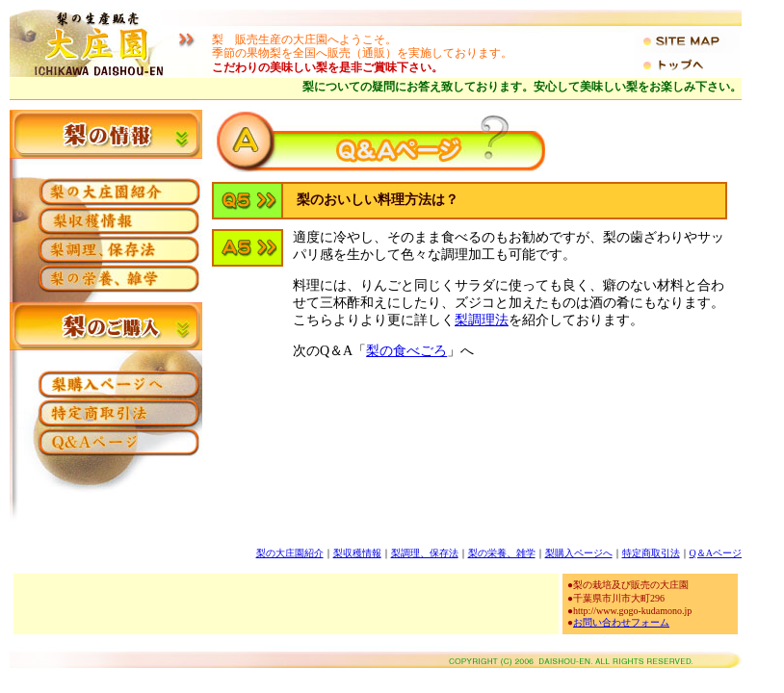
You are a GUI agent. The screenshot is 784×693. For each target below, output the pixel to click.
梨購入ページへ (579, 553)
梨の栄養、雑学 (502, 553)
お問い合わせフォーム (621, 622)
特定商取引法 (651, 553)
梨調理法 (482, 320)
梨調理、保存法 (425, 553)
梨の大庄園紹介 (290, 553)
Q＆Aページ (716, 553)
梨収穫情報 (357, 553)
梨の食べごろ (406, 351)
